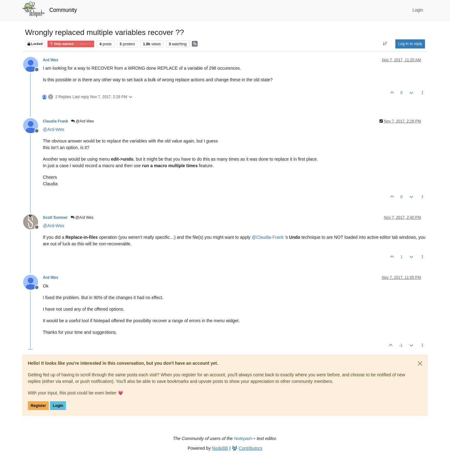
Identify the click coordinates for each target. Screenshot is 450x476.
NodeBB (220, 448)
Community (63, 10)
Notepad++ (245, 438)
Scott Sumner (55, 218)
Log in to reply (410, 44)
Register (38, 406)
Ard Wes (50, 60)
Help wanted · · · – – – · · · (71, 44)
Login (58, 406)
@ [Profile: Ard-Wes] (53, 129)
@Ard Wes (82, 121)
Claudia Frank (55, 121)
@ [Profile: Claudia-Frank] (267, 237)
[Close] (420, 363)
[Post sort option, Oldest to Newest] (385, 44)
